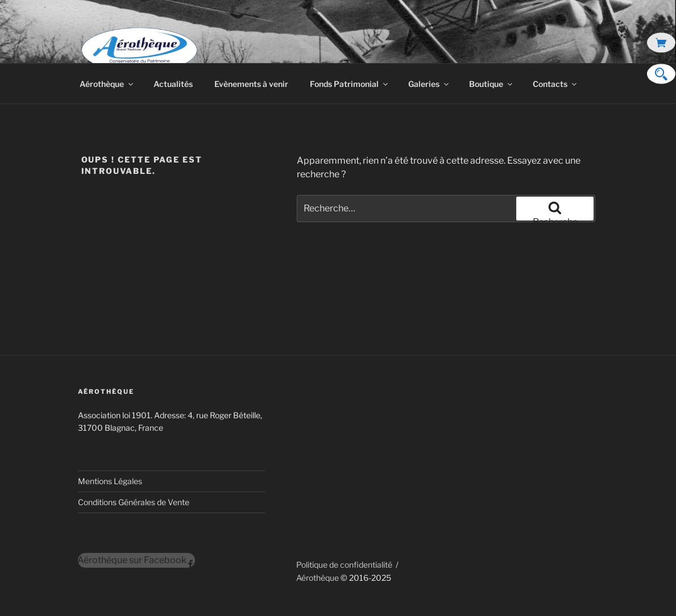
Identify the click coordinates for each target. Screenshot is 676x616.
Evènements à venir (251, 84)
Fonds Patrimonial (350, 84)
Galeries (429, 84)
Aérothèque (107, 84)
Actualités (173, 84)
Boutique (492, 84)
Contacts (555, 84)
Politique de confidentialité (344, 565)
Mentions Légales (110, 481)
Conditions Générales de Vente (134, 502)
